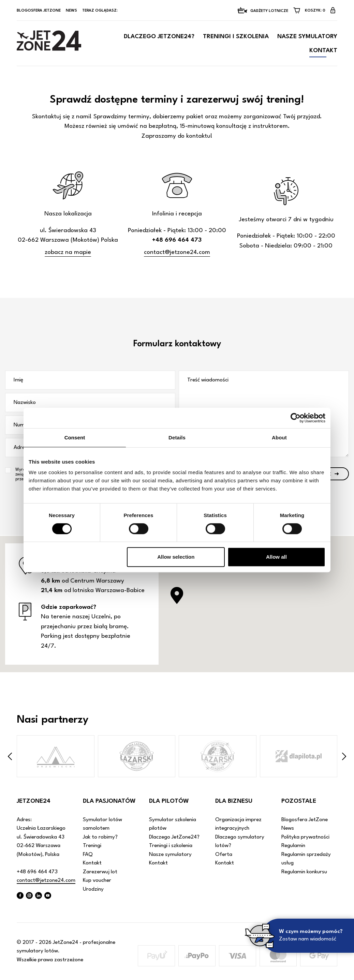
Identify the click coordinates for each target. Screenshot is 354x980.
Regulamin (293, 846)
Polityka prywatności (305, 837)
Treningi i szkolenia (236, 37)
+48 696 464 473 (37, 872)
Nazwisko (25, 403)
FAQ (88, 855)
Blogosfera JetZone (39, 11)
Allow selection (176, 557)
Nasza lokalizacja (68, 214)
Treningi (92, 846)
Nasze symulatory (307, 37)
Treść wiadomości (208, 380)
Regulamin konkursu (304, 872)
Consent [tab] (75, 438)
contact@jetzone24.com (177, 252)
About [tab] (279, 438)
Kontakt (323, 51)
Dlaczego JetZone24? (159, 37)
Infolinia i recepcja (177, 214)
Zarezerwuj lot (100, 872)
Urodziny (93, 889)
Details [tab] (177, 438)
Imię (18, 380)
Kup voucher (97, 880)
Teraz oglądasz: (100, 11)
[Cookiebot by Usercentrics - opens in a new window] (296, 418)
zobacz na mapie (68, 252)
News (71, 11)
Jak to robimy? (100, 837)
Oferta (224, 855)
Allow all (276, 557)
